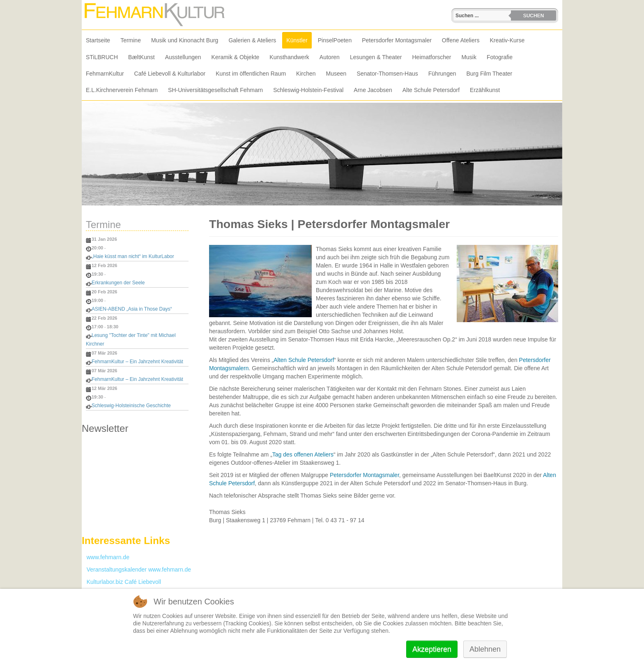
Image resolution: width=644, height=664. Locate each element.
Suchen (534, 16)
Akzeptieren (432, 649)
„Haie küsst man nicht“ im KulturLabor (133, 256)
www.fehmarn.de (106, 557)
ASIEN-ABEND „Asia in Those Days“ (132, 309)
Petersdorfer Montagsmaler (365, 475)
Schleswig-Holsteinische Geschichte (131, 406)
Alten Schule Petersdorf (304, 360)
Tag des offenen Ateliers (303, 454)
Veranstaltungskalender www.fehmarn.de (136, 569)
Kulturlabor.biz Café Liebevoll (121, 582)
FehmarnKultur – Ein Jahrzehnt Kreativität (137, 362)
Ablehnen (485, 649)
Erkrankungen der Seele (118, 283)
